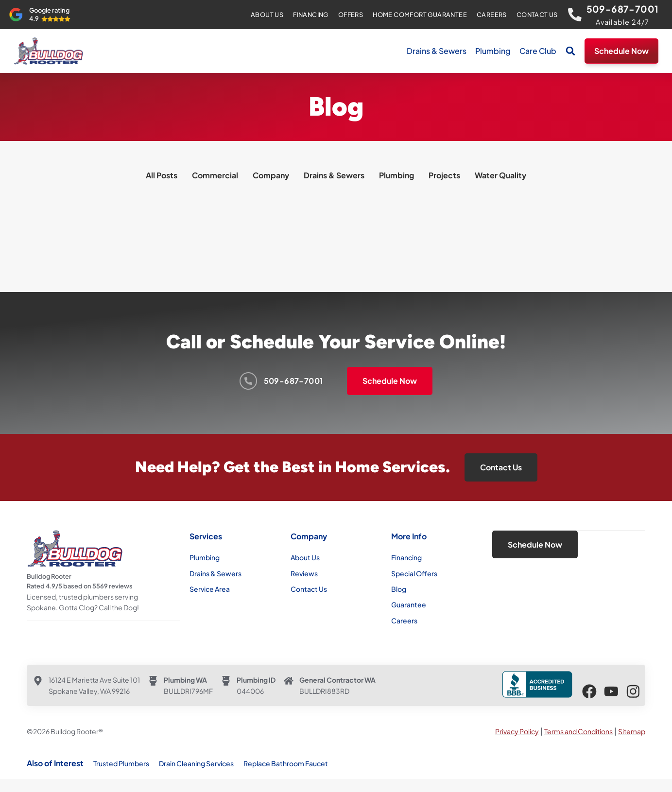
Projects (444, 175)
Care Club (538, 51)
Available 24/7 (623, 22)
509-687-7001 (623, 9)
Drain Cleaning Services (196, 763)
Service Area (210, 589)
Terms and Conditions (578, 731)
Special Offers (414, 573)
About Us (266, 15)
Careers (491, 15)
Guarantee (409, 604)
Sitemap (632, 731)
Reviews (304, 573)
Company (271, 175)
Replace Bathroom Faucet (286, 763)
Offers (350, 15)
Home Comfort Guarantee (419, 15)
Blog (399, 589)
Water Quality (500, 175)
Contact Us (536, 15)
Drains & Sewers (437, 51)
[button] (570, 51)
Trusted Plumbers (121, 763)
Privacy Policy (517, 731)
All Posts (162, 175)
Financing (310, 15)
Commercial (215, 175)
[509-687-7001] (574, 15)
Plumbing (493, 51)
